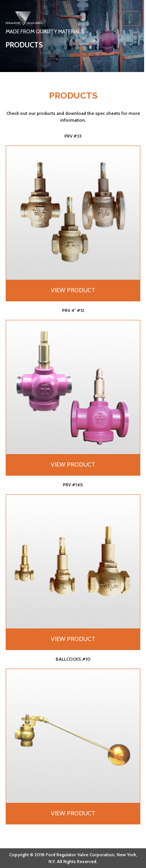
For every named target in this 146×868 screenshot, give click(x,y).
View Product (73, 290)
